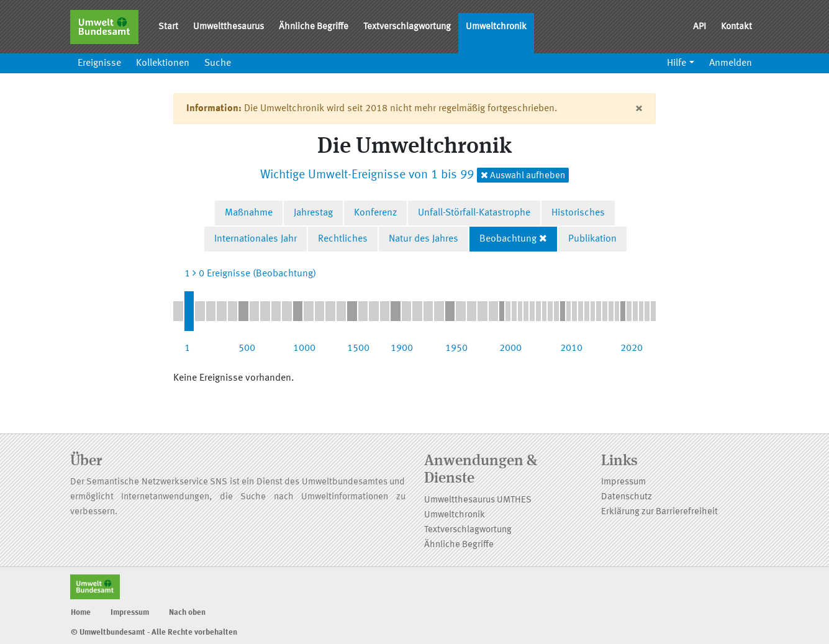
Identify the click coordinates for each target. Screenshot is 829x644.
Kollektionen (163, 63)
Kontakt (736, 27)
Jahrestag (313, 213)
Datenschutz (627, 497)
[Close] (639, 109)
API (700, 27)
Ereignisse (99, 63)
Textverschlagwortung (407, 27)
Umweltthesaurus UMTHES (478, 500)
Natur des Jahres (424, 239)
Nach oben (187, 613)
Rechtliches (343, 239)
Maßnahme (249, 213)
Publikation (592, 239)
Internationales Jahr (256, 239)
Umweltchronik (496, 27)
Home (81, 613)
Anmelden (731, 63)
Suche (218, 63)
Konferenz (375, 213)
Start (168, 27)
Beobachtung (508, 239)
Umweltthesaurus (229, 27)
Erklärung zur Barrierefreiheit (659, 512)
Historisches (578, 213)
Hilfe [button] (677, 63)
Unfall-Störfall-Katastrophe (474, 213)
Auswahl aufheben (523, 175)
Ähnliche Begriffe (314, 27)
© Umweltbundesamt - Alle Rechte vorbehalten (154, 633)
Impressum (623, 482)
